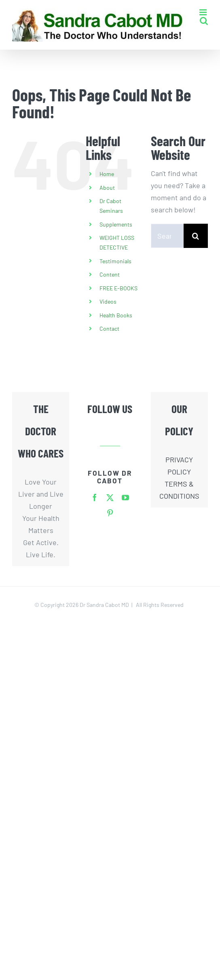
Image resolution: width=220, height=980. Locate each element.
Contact (109, 328)
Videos (108, 301)
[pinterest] (110, 513)
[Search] (196, 236)
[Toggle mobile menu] (204, 12)
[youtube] (125, 497)
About (107, 188)
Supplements (116, 224)
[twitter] (110, 497)
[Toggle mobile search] (204, 21)
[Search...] (167, 236)
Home (107, 174)
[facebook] (95, 497)
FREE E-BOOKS (118, 288)
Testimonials (115, 261)
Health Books (116, 315)
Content (110, 274)
